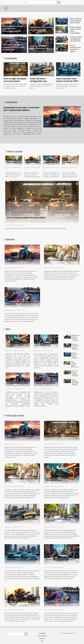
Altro (42, 641)
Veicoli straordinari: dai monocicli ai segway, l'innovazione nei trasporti (76, 50)
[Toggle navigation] (6, 8)
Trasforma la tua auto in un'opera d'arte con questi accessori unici (13, 47)
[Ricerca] (40, 2)
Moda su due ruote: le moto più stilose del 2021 (41, 29)
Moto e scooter (42, 636)
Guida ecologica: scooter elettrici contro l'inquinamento (76, 30)
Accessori (42, 638)
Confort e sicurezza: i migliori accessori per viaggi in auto (71, 164)
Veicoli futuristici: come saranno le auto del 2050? (76, 21)
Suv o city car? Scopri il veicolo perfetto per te (39, 47)
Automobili (42, 633)
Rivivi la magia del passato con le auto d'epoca (15, 80)
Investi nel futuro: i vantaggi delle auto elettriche (76, 39)
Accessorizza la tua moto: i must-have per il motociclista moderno (13, 29)
